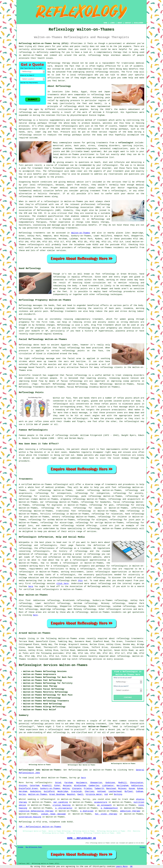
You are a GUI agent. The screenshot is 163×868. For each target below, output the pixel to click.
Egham (140, 788)
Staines (23, 786)
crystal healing (62, 805)
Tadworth (99, 788)
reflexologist (85, 75)
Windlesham (80, 786)
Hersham (23, 791)
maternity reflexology (65, 496)
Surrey (29, 783)
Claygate (77, 788)
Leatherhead (115, 791)
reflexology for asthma (42, 520)
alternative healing (30, 817)
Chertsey (89, 791)
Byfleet (129, 791)
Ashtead (101, 791)
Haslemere (81, 783)
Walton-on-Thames (81, 233)
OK (131, 866)
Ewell (80, 794)
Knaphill (47, 786)
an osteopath (104, 805)
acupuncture (101, 802)
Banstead (111, 788)
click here (62, 584)
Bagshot (71, 794)
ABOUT (120, 23)
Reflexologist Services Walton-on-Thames (53, 665)
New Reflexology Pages (34, 847)
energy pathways (38, 123)
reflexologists (43, 783)
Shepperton (96, 783)
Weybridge (63, 791)
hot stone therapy (106, 814)
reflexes (82, 129)
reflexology (42, 493)
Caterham (35, 786)
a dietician (87, 811)
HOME (105, 23)
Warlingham (122, 786)
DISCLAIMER (138, 23)
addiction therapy (130, 811)
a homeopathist (109, 808)
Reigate (67, 786)
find (28, 600)
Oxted (58, 783)
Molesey (122, 788)
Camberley (94, 786)
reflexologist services (119, 609)
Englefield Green (28, 788)
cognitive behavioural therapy (36, 811)
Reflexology (25, 120)
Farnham (69, 783)
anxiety (139, 493)
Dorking (118, 794)
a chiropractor (64, 808)
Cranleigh (76, 791)
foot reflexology (121, 487)
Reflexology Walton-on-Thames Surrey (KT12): (44, 43)
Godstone (110, 783)
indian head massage (53, 814)
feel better (59, 81)
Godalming (35, 791)
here (31, 586)
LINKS (112, 23)
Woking (66, 788)
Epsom (132, 788)
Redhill (122, 783)
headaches (105, 502)
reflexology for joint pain (125, 520)
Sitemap (21, 847)
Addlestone (137, 786)
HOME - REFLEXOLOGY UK (81, 838)
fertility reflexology (53, 514)
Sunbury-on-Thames (50, 788)
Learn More (122, 866)
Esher (57, 786)
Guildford (49, 791)
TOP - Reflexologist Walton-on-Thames (40, 827)
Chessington (137, 783)
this (80, 581)
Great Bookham (57, 794)
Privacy (142, 847)
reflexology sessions (107, 72)
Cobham (139, 791)
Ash (106, 794)
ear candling (61, 802)
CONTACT (128, 23)
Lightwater (108, 786)
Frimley (88, 788)
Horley (22, 794)
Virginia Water (94, 794)
